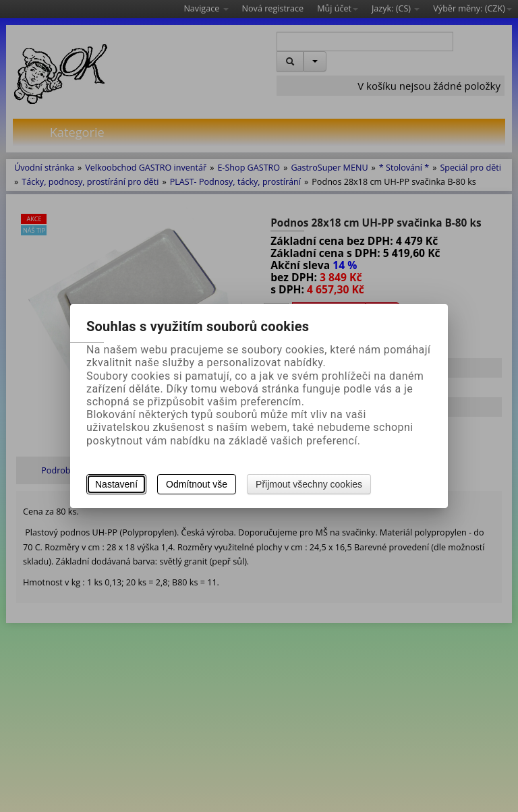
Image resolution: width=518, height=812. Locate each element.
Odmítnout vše (197, 484)
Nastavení (116, 484)
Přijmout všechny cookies (309, 484)
